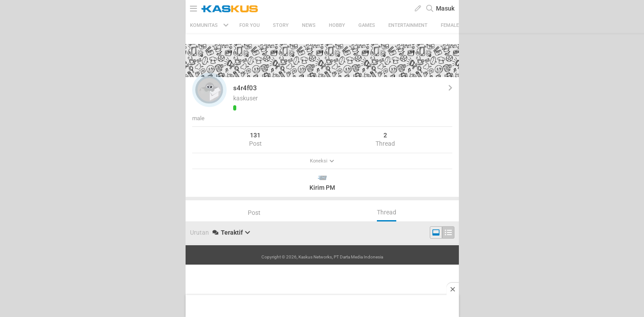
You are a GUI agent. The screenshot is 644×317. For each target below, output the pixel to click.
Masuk (445, 8)
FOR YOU (249, 25)
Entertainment (408, 25)
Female (450, 25)
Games (367, 25)
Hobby (337, 25)
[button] (209, 90)
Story (281, 25)
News (309, 25)
